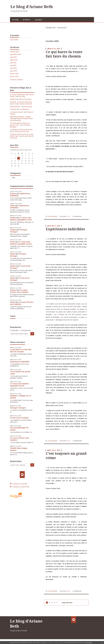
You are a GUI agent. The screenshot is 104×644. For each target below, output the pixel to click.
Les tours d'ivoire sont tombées (19, 291)
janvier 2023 (14, 76)
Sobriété (13, 99)
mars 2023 (14, 71)
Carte (13, 316)
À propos (38, 20)
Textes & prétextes (25, 99)
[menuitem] (15, 19)
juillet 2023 (14, 60)
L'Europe (13, 109)
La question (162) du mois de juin (21, 130)
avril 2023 (13, 68)
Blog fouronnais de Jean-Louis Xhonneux (22, 119)
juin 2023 (13, 63)
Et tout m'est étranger (20, 267)
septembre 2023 (16, 54)
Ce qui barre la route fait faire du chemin (21, 350)
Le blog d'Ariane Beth (32, 7)
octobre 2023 (14, 52)
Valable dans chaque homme (19, 449)
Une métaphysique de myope (19, 429)
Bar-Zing (22, 96)
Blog (13, 178)
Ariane (13, 194)
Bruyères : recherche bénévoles (21, 102)
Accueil (15, 20)
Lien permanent (52, 216)
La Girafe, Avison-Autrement (22, 104)
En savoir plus (89, 643)
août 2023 (13, 57)
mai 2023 (13, 65)
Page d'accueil (62, 27)
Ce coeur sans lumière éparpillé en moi (21, 219)
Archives (26, 20)
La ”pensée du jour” (17, 112)
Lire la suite (14, 40)
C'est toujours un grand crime (20, 373)
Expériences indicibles (20, 195)
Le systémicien (24, 109)
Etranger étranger (18, 408)
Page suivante (67, 603)
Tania (12, 206)
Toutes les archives (16, 80)
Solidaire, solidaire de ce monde (21, 397)
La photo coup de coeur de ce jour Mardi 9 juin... (22, 135)
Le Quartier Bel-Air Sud (21, 131)
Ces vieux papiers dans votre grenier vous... (20, 124)
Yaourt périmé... (16, 107)
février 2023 (14, 74)
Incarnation (28, 107)
